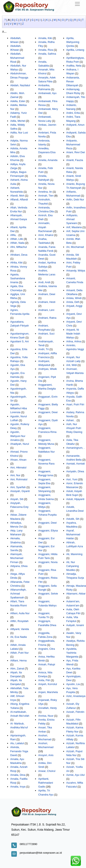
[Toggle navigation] (77, 4)
